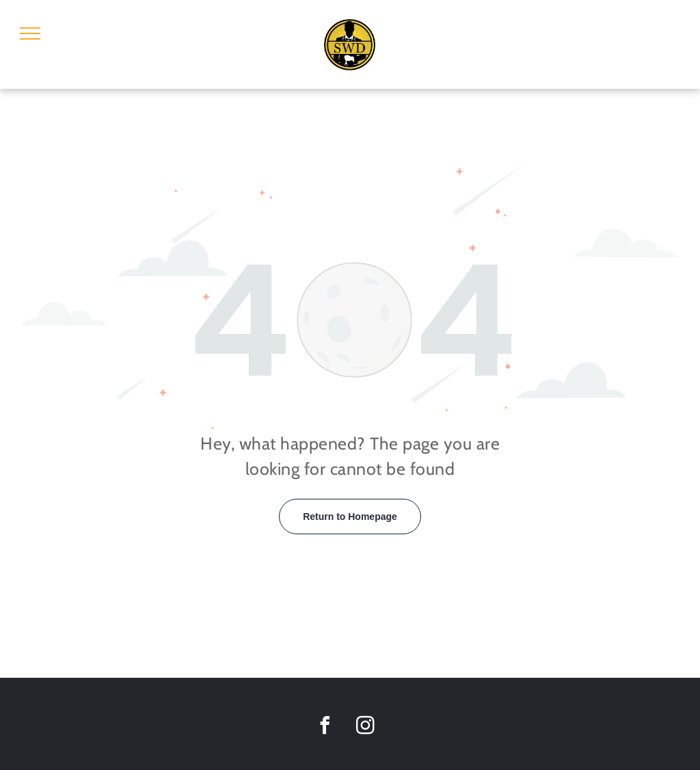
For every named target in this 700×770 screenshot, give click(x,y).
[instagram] (365, 727)
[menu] (30, 33)
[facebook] (325, 727)
